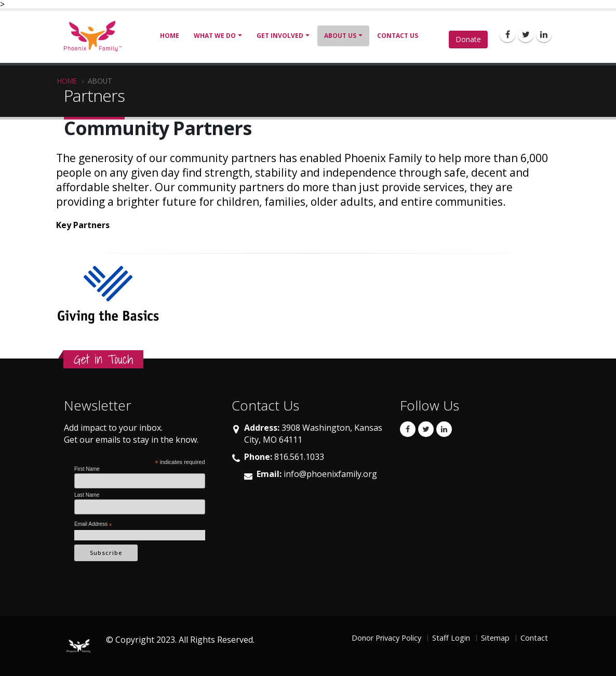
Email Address (93, 525)
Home (170, 36)
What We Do (215, 36)
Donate (468, 39)
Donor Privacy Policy (386, 638)
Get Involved (280, 36)
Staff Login (451, 638)
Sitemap (495, 638)
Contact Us (398, 36)
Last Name (87, 495)
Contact (534, 638)
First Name (87, 469)
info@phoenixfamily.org (330, 474)
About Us (340, 36)
